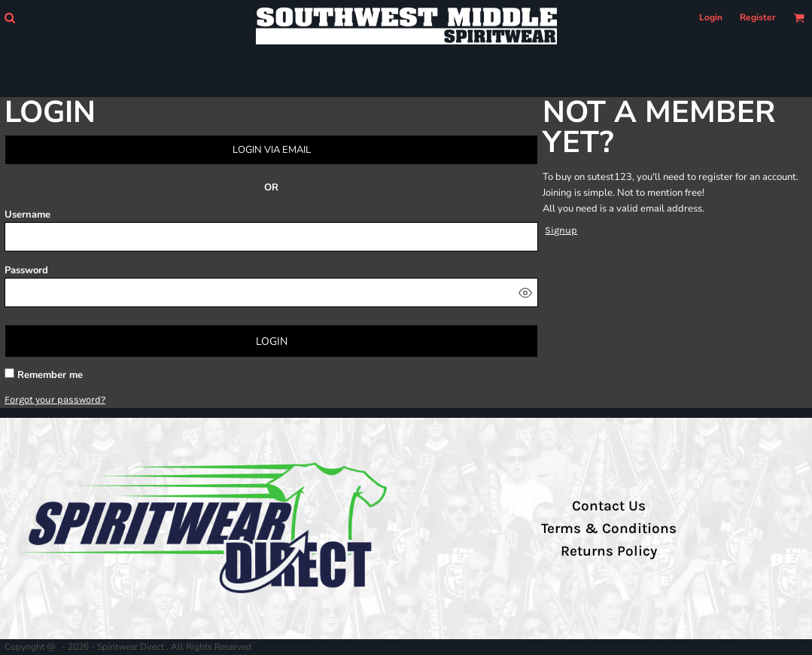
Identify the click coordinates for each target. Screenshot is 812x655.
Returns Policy (609, 551)
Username (27, 215)
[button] (9, 18)
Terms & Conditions (609, 529)
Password (26, 270)
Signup (561, 230)
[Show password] (525, 293)
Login (711, 17)
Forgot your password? (55, 399)
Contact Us (609, 506)
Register (758, 17)
